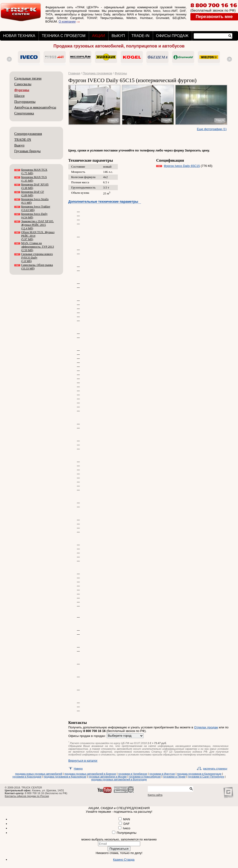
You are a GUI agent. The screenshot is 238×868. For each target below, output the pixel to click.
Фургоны (22, 90)
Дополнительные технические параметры (103, 202)
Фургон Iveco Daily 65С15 (182, 166)
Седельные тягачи (28, 78)
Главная (74, 73)
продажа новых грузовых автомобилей (39, 774)
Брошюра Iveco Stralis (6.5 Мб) (35, 201)
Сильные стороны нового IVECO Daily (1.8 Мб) (37, 258)
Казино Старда (124, 860)
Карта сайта (155, 795)
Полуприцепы (25, 102)
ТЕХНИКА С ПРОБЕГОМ (64, 36)
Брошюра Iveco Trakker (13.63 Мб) (36, 208)
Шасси (19, 96)
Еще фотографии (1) (212, 129)
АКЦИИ (98, 36)
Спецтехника (24, 113)
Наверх (78, 769)
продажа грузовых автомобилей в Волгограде (119, 779)
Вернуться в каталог (83, 761)
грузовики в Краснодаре (27, 777)
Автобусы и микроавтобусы (35, 107)
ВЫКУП (118, 36)
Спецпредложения (28, 134)
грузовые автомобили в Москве (108, 777)
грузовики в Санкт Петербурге (206, 777)
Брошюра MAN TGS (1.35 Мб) (34, 179)
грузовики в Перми (174, 777)
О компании (67, 21)
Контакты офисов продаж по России (27, 796)
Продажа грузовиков (97, 73)
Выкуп (19, 145)
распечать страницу (215, 769)
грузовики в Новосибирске (145, 777)
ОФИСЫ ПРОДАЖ (172, 36)
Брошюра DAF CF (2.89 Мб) (33, 194)
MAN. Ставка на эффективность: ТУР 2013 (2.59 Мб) (37, 247)
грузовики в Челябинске (133, 774)
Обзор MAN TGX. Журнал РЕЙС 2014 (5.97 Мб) (38, 236)
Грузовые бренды (27, 151)
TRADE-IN (140, 36)
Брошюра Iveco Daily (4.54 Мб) (34, 216)
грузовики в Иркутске (162, 774)
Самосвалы (23, 84)
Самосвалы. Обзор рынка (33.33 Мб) (37, 267)
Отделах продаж (206, 727)
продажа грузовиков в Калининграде (199, 774)
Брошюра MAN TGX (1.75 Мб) (34, 172)
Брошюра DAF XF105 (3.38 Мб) (35, 186)
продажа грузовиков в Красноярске (65, 777)
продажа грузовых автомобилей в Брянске (90, 774)
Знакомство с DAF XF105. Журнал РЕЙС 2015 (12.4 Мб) (37, 225)
